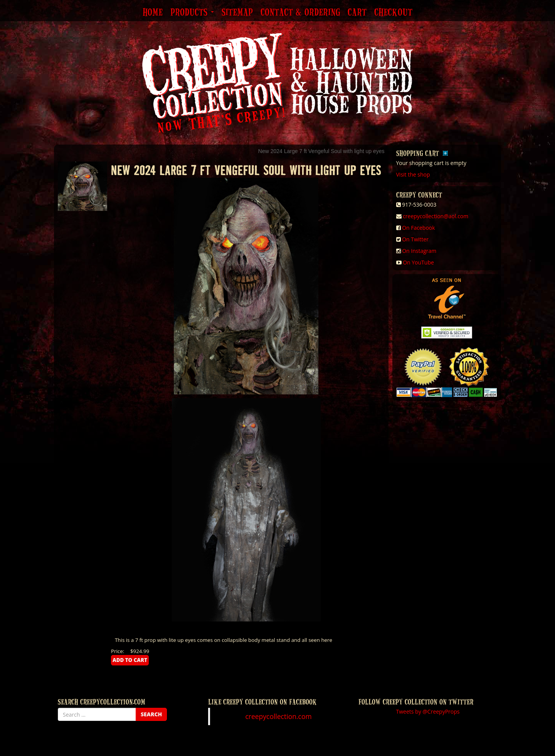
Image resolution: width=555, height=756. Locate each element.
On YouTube (418, 262)
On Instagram (419, 251)
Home (153, 13)
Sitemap (237, 13)
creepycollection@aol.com (436, 216)
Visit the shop (413, 174)
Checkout (393, 13)
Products (192, 13)
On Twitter (415, 239)
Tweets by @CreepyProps (428, 711)
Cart (357, 13)
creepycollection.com (278, 716)
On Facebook (418, 228)
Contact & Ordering (300, 13)
